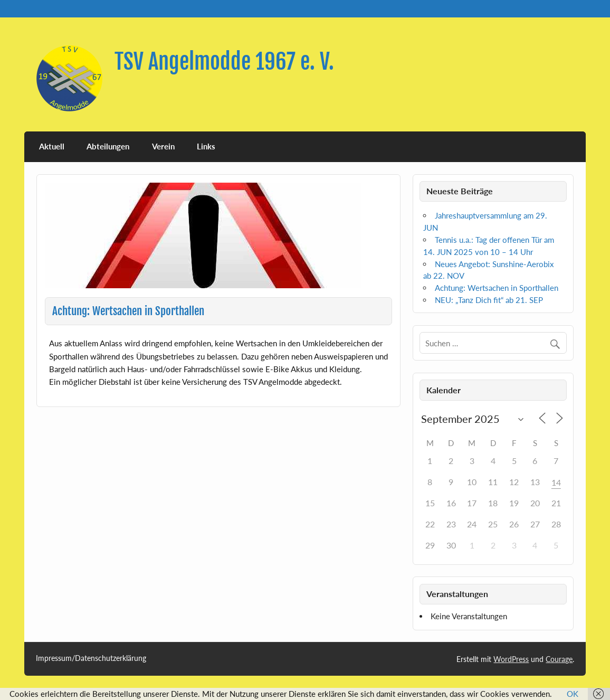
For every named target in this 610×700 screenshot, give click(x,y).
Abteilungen (108, 146)
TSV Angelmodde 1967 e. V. (224, 62)
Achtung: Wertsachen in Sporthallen (497, 288)
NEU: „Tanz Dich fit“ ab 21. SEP (489, 300)
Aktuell (52, 146)
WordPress (511, 659)
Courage (559, 659)
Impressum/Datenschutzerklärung (91, 658)
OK (573, 694)
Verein (163, 146)
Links (206, 146)
